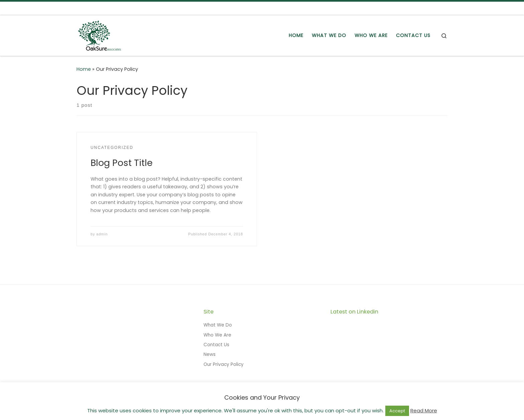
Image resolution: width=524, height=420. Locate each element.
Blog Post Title (122, 163)
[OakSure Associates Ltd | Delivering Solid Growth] (100, 35)
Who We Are (217, 335)
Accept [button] (397, 411)
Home (84, 69)
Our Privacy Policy (224, 364)
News (210, 354)
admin (102, 234)
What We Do (218, 325)
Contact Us (216, 345)
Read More (424, 410)
